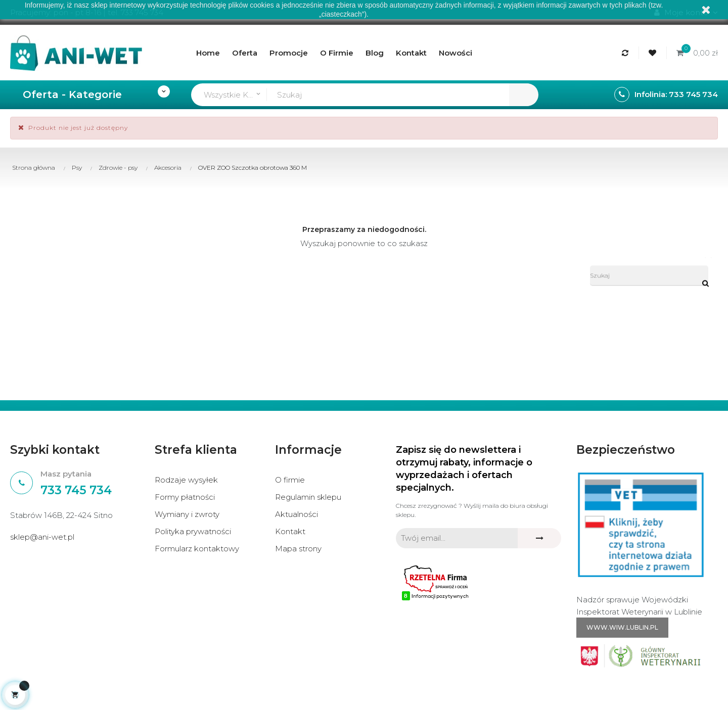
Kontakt (290, 531)
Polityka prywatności (193, 531)
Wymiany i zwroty (187, 514)
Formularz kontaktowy (197, 549)
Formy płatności (185, 497)
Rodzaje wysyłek (186, 480)
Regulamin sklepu (308, 497)
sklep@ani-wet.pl (42, 537)
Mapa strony (298, 549)
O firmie (290, 480)
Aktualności (297, 514)
